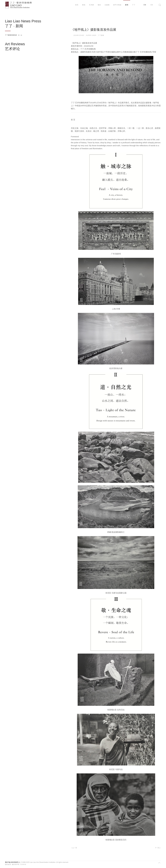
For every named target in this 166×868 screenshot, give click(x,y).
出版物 (107, 5)
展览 (84, 5)
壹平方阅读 (117, 5)
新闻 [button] (127, 5)
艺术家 (92, 5)
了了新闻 (101, 35)
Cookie (23, 864)
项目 (99, 5)
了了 (134, 5)
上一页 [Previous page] (74, 848)
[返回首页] (19, 5)
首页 (77, 5)
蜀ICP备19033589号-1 (12, 862)
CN (145, 5)
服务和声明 (16, 864)
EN (152, 5)
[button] (160, 5)
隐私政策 (8, 864)
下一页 (158, 848)
